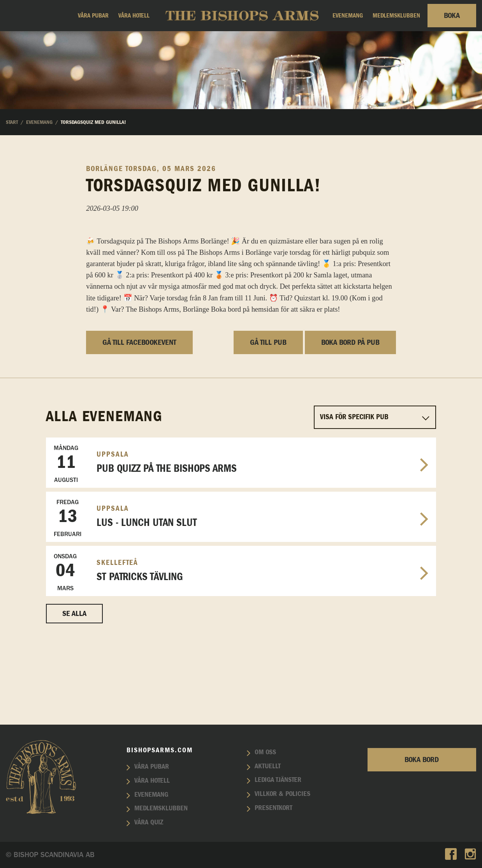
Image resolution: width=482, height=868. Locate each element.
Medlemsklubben (396, 16)
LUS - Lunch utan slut (241, 596)
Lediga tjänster (278, 780)
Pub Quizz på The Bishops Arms (241, 542)
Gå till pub (268, 420)
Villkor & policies (282, 794)
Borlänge (105, 247)
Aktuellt (268, 766)
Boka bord (422, 760)
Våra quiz (149, 822)
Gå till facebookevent (139, 420)
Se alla (74, 692)
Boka (452, 16)
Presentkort (274, 808)
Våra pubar (93, 16)
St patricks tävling (241, 650)
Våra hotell (134, 16)
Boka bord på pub (350, 420)
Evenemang (348, 16)
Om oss (265, 752)
